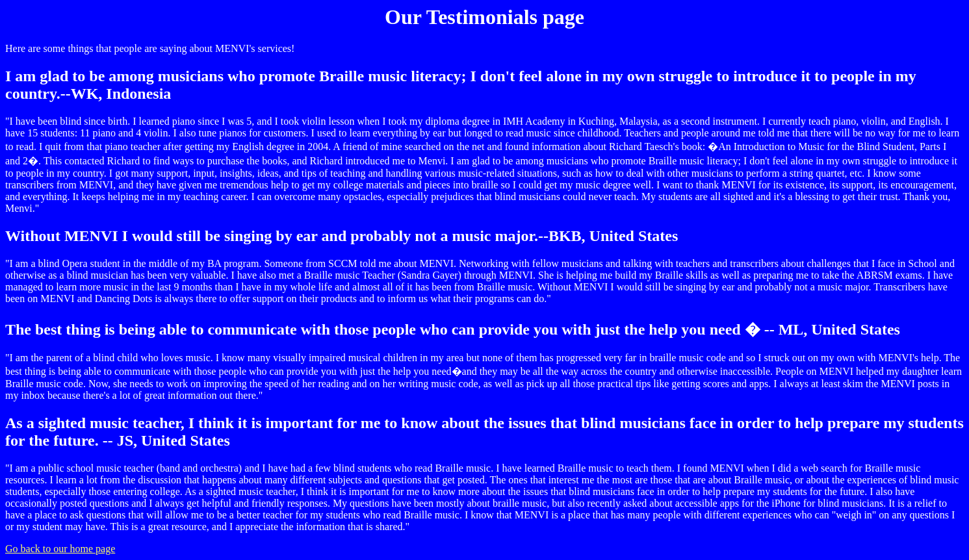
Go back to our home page (60, 549)
